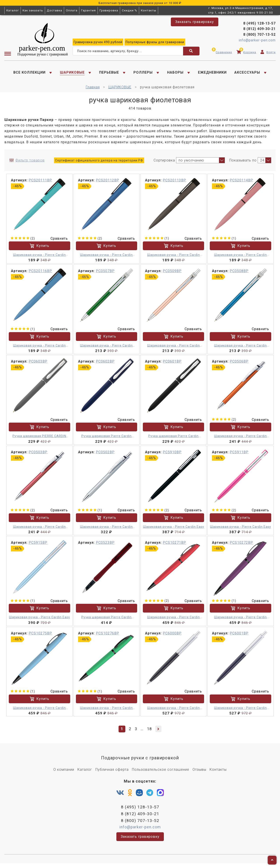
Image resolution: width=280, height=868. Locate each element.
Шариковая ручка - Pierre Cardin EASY (174, 711)
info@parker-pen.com (257, 41)
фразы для (155, 43)
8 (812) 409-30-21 (259, 30)
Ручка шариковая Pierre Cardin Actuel (173, 439)
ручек (98, 43)
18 (149, 732)
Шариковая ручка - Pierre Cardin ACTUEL (106, 349)
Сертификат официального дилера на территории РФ (99, 163)
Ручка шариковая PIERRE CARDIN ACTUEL (39, 439)
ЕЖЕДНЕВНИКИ (212, 74)
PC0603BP (38, 364)
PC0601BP (172, 364)
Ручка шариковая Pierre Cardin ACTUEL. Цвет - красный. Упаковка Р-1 (107, 621)
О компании (64, 773)
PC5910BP (172, 455)
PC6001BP (239, 636)
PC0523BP (105, 546)
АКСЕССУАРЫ (247, 74)
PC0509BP (172, 274)
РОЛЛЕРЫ (143, 74)
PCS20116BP (40, 274)
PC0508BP (239, 274)
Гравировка (109, 10)
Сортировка (164, 163)
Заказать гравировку (195, 22)
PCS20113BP (174, 183)
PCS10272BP (241, 546)
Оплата (72, 10)
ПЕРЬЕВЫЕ (109, 74)
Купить (39, 249)
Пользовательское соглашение (161, 773)
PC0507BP (105, 274)
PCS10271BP (174, 546)
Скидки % (129, 10)
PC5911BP (239, 455)
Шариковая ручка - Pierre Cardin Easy (174, 530)
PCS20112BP (108, 183)
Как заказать (33, 10)
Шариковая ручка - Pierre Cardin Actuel (39, 258)
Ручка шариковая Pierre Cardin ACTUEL (107, 439)
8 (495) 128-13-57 (259, 24)
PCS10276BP (108, 636)
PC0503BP (38, 455)
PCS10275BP (40, 636)
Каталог (13, 10)
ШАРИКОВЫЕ (72, 74)
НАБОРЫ (175, 74)
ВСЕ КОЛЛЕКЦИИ (29, 74)
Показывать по (243, 163)
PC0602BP (105, 364)
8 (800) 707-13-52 (259, 36)
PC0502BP (105, 455)
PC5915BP (38, 546)
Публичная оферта (112, 773)
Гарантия (88, 10)
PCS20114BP (241, 183)
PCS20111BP (40, 183)
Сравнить (56, 241)
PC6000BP (172, 636)
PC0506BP (239, 364)
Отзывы (199, 773)
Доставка (54, 10)
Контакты (149, 10)
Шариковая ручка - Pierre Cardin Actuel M (241, 439)
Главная (93, 90)
